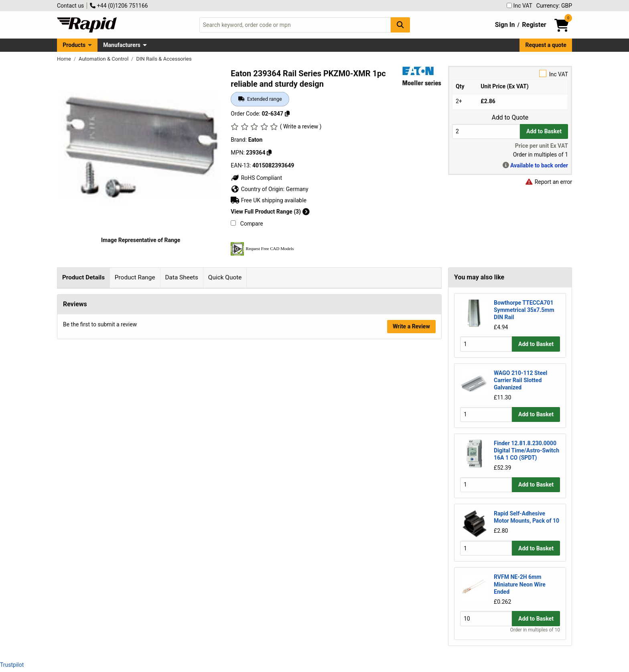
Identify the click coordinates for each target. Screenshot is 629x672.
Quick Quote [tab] (225, 277)
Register (534, 25)
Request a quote (546, 45)
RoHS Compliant (256, 178)
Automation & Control (104, 59)
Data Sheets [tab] (182, 277)
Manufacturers (122, 45)
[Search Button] (400, 25)
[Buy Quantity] (486, 131)
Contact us (70, 6)
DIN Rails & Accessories (164, 59)
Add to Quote (510, 118)
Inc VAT (519, 6)
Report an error (548, 182)
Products (74, 45)
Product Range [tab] (135, 277)
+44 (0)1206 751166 (119, 6)
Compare (247, 224)
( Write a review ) (301, 126)
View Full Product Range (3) (270, 212)
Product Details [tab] (83, 277)
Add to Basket (544, 131)
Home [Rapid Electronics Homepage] (65, 59)
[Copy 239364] (269, 153)
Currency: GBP (554, 6)
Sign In (505, 25)
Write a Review (411, 443)
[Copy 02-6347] (287, 114)
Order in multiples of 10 (535, 630)
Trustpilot (12, 665)
